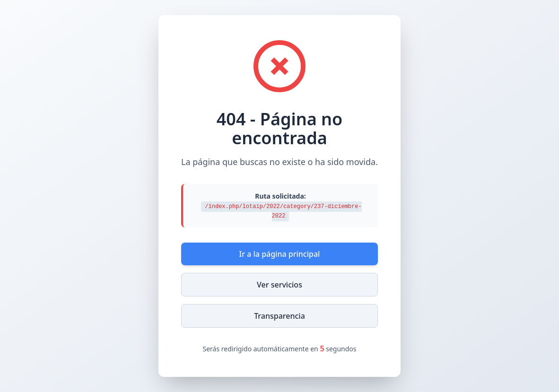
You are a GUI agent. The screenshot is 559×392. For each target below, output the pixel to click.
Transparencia (279, 316)
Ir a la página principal (280, 254)
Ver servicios (279, 285)
